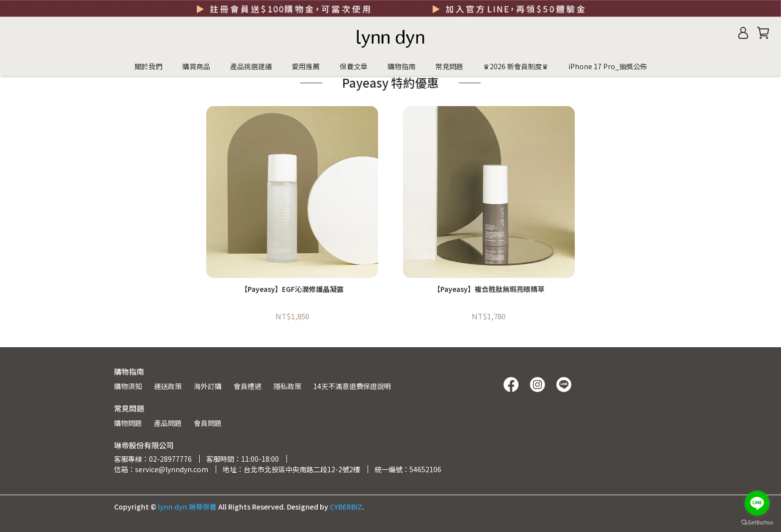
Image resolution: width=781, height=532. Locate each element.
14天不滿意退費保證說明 (352, 386)
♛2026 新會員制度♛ (516, 66)
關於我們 (148, 66)
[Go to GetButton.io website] (757, 522)
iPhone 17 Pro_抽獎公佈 (608, 66)
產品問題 (168, 423)
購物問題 (128, 423)
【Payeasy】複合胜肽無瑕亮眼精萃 (489, 289)
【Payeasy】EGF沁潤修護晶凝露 (292, 289)
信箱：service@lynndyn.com (161, 469)
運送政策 (168, 386)
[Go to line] (757, 503)
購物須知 (128, 386)
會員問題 (208, 423)
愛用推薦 (306, 66)
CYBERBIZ (346, 507)
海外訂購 (208, 386)
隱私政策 (287, 386)
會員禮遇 (248, 386)
